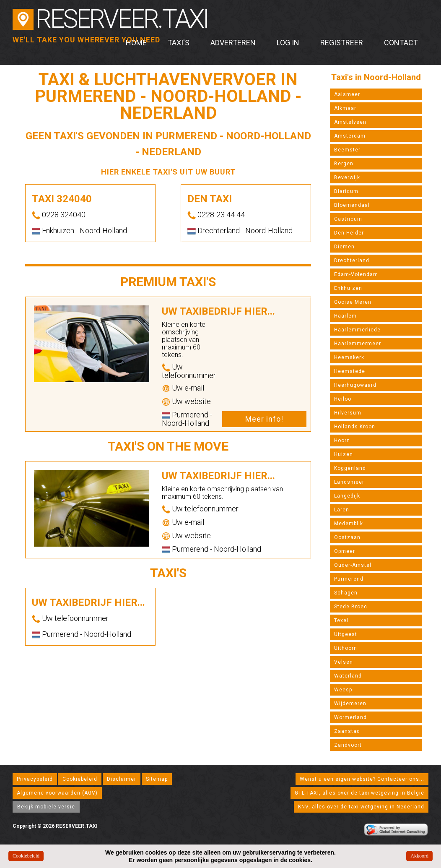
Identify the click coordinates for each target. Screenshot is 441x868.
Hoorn (342, 441)
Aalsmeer (347, 94)
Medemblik (349, 524)
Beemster (347, 150)
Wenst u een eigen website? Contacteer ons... (362, 779)
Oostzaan (347, 537)
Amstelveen (350, 122)
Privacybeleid (35, 779)
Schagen (346, 593)
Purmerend (349, 579)
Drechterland (352, 261)
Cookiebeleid (80, 779)
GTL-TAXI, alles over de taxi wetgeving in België (359, 793)
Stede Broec (351, 607)
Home (136, 43)
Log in (288, 43)
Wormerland (350, 717)
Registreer (342, 43)
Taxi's (179, 43)
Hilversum (348, 413)
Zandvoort (348, 745)
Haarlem (345, 316)
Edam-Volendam (356, 274)
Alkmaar (345, 108)
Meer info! (264, 419)
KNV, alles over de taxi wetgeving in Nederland (361, 807)
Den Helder (349, 233)
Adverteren (233, 43)
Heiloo (343, 399)
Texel (341, 620)
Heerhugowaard (355, 385)
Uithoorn (346, 648)
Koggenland (350, 468)
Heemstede (350, 371)
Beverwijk (347, 177)
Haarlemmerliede (357, 330)
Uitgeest (346, 634)
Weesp (343, 690)
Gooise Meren (353, 302)
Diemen (344, 247)
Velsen (344, 662)
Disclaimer (122, 779)
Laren (342, 510)
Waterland (348, 676)
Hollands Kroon (355, 427)
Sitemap (157, 779)
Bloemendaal (352, 205)
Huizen (344, 454)
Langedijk (347, 496)
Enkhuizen (348, 288)
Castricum (348, 219)
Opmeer (345, 551)
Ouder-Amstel (353, 565)
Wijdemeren (350, 704)
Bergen (344, 164)
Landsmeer (349, 482)
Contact (401, 43)
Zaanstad (347, 731)
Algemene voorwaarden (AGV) (57, 793)
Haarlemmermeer (358, 344)
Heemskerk (349, 357)
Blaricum (346, 191)
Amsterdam (350, 136)
